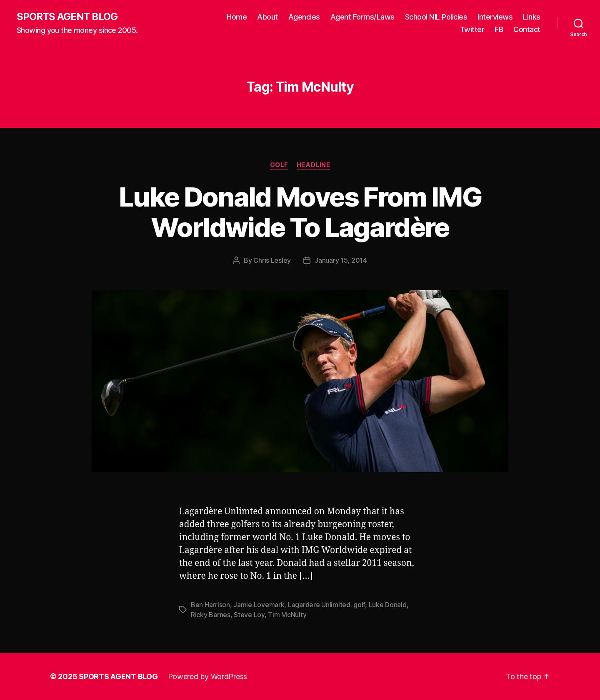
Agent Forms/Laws (362, 17)
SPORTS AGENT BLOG (67, 17)
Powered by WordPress (208, 676)
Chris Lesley (272, 260)
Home (237, 17)
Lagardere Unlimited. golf (326, 605)
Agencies (304, 17)
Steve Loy (249, 615)
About (267, 17)
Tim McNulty (287, 615)
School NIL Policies (436, 17)
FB (499, 29)
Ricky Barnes (211, 615)
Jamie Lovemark (259, 605)
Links (532, 17)
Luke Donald (388, 605)
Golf (279, 165)
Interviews (495, 17)
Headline (313, 165)
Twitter (472, 29)
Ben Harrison (210, 605)
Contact (527, 29)
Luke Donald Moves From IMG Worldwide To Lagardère (300, 212)
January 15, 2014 (341, 260)
